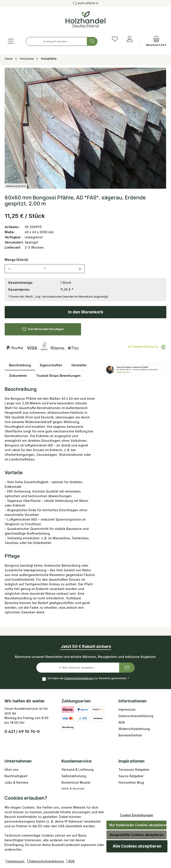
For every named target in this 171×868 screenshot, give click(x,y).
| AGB (70, 861)
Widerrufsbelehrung (134, 729)
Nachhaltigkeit (16, 776)
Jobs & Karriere (16, 782)
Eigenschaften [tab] (51, 365)
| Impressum (15, 861)
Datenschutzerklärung (79, 678)
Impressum (127, 709)
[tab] (20, 365)
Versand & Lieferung (77, 770)
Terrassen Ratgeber (134, 770)
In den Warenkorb (86, 312)
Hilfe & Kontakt (73, 789)
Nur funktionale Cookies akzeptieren (138, 825)
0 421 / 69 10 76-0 (22, 731)
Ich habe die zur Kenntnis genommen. (88, 678)
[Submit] (127, 668)
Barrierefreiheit (130, 735)
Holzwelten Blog (131, 782)
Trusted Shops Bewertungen (58, 376)
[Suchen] (92, 41)
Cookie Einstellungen (136, 815)
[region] (85, 128)
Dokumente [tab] (18, 376)
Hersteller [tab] (79, 365)
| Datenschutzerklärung (46, 861)
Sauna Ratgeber (131, 776)
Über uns (11, 770)
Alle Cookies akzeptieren (137, 846)
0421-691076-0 (88, 3)
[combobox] (56, 41)
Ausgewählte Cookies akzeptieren (137, 835)
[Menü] (11, 41)
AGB (122, 722)
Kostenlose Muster (76, 782)
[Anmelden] (130, 39)
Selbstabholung (74, 776)
